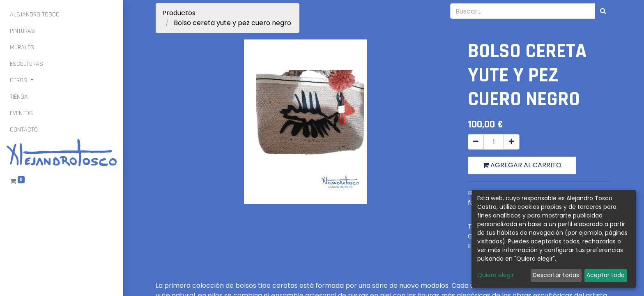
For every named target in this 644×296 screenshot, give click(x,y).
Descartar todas (556, 275)
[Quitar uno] (476, 142)
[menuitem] (35, 15)
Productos (179, 13)
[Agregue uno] (512, 142)
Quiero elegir (496, 275)
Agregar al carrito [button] (522, 165)
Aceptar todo (606, 275)
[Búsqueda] (603, 11)
